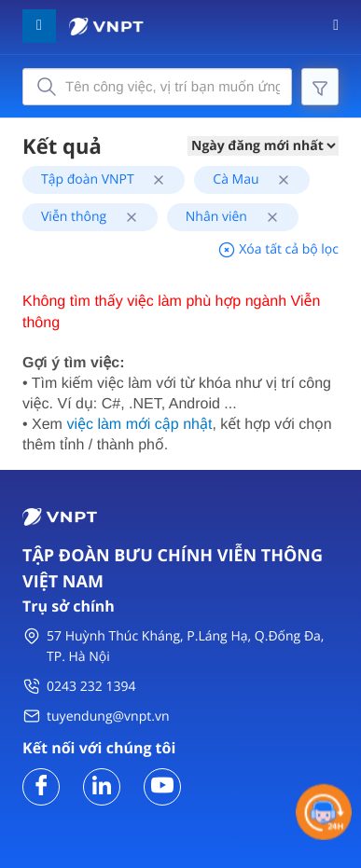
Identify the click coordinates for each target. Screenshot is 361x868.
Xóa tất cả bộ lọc (278, 249)
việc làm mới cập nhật (139, 425)
